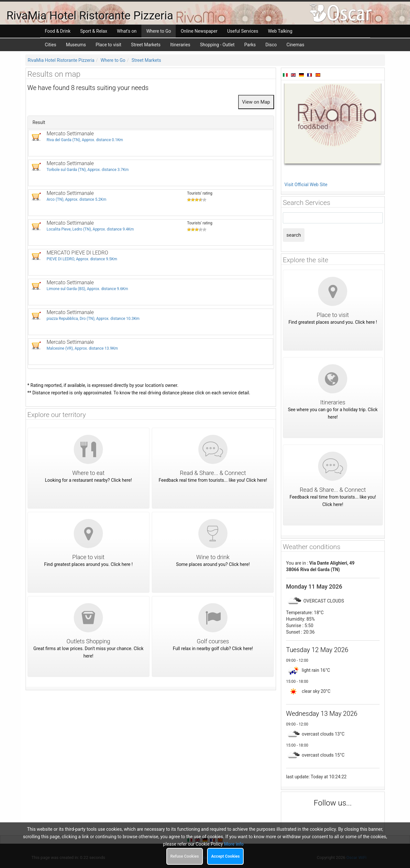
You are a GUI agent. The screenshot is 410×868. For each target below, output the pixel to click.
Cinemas (295, 45)
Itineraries (180, 45)
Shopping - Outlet (217, 45)
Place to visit (108, 45)
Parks (250, 45)
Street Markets (146, 45)
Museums (76, 45)
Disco (271, 45)
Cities (51, 45)
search (294, 235)
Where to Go (113, 60)
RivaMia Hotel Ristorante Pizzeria (61, 60)
